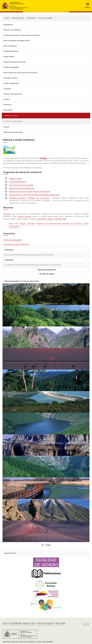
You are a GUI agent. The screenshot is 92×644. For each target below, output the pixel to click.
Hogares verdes (15, 179)
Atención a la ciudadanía (12, 30)
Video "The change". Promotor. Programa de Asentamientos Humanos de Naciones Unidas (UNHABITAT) (49, 225)
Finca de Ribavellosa (17, 182)
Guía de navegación (46, 623)
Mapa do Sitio (29, 623)
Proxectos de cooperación (13, 94)
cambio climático (25, 216)
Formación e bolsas (10, 78)
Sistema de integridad (11, 67)
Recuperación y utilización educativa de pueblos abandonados (34, 195)
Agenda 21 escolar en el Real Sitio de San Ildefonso (30, 191)
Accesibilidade (15, 623)
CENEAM (43, 158)
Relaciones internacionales (13, 132)
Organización (8, 25)
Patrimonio (7, 105)
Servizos (6, 127)
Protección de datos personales (15, 62)
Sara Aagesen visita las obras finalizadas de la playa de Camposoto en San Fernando (33, 265)
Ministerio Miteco (18, 18)
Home (7, 18)
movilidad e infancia (45, 219)
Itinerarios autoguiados (13, 240)
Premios (6, 99)
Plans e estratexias (10, 46)
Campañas (7, 89)
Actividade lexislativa (11, 51)
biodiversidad (61, 219)
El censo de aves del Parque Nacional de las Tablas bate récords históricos (29, 255)
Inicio (5, 623)
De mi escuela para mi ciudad (21, 185)
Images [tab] (46, 545)
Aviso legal (60, 623)
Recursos (7, 214)
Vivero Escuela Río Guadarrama (22, 188)
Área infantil (31, 18)
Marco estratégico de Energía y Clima (17, 40)
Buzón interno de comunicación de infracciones (20, 73)
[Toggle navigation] (87, 6)
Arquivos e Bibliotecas (11, 83)
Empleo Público (9, 57)
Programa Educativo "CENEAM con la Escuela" (29, 198)
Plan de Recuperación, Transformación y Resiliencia (22, 35)
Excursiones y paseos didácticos (16, 244)
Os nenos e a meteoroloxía (13, 121)
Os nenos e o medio (45, 18)
